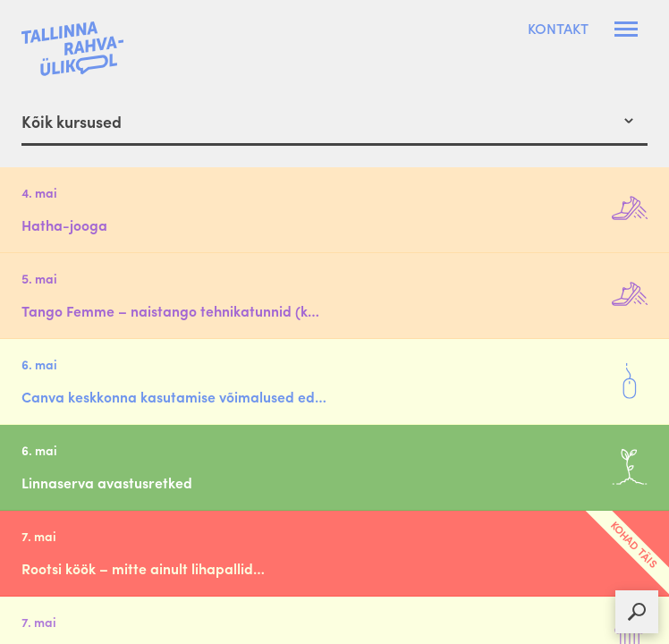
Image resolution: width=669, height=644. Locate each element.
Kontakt (558, 29)
